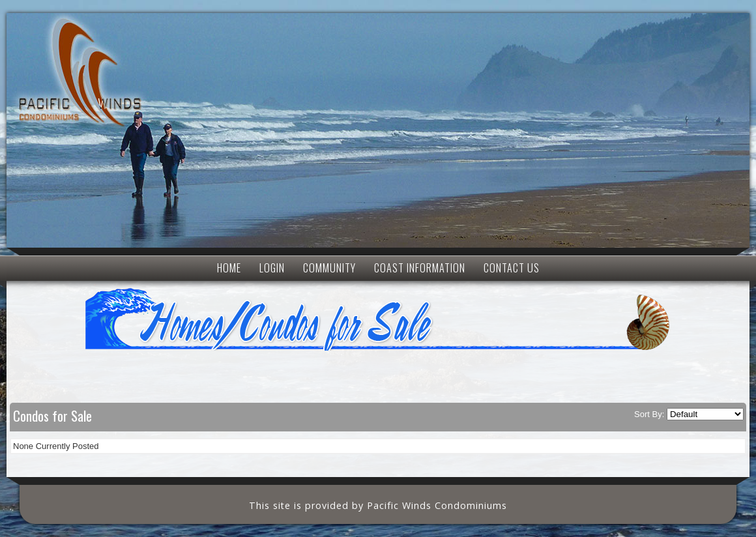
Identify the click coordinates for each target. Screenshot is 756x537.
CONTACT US (512, 268)
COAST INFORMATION (420, 268)
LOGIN (272, 268)
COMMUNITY (329, 268)
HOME (229, 268)
